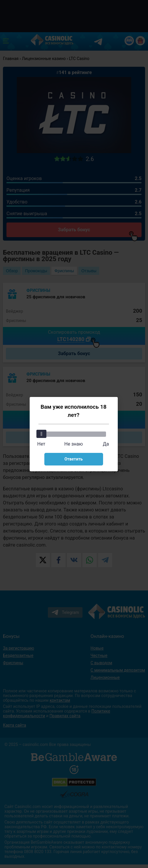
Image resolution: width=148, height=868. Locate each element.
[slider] (41, 434)
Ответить (73, 459)
